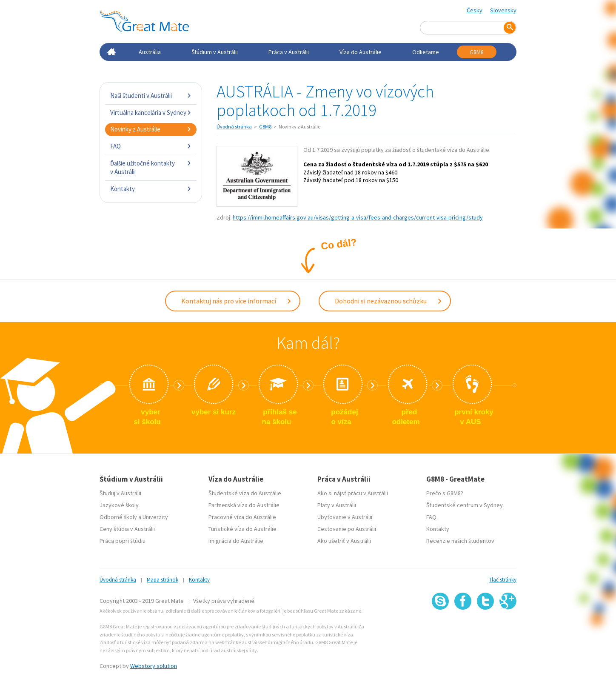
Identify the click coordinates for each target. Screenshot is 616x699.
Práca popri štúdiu (123, 541)
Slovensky (503, 10)
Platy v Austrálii (337, 505)
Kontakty (151, 189)
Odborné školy (118, 517)
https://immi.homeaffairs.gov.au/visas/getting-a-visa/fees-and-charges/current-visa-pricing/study (358, 217)
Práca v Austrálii (289, 52)
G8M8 (477, 52)
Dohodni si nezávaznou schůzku (389, 301)
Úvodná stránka (234, 127)
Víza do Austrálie (361, 52)
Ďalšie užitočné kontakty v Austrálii (151, 167)
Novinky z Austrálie (151, 129)
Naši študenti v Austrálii (151, 96)
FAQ (151, 146)
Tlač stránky (503, 580)
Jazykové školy (119, 505)
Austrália (150, 52)
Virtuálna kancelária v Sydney (151, 113)
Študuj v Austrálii (120, 493)
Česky (475, 10)
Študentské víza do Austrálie (245, 493)
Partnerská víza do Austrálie (244, 505)
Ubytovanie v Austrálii (345, 517)
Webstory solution (154, 666)
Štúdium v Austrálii (215, 52)
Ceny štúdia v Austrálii (127, 529)
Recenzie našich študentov (460, 541)
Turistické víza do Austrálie (242, 529)
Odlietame (426, 52)
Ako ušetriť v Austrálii (344, 541)
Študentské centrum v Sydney (465, 505)
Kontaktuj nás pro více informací (237, 301)
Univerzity (155, 517)
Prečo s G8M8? (445, 493)
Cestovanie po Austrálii (347, 529)
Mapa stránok (163, 580)
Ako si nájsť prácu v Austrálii (353, 493)
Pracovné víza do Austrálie (242, 517)
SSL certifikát (486, 629)
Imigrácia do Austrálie (236, 541)
